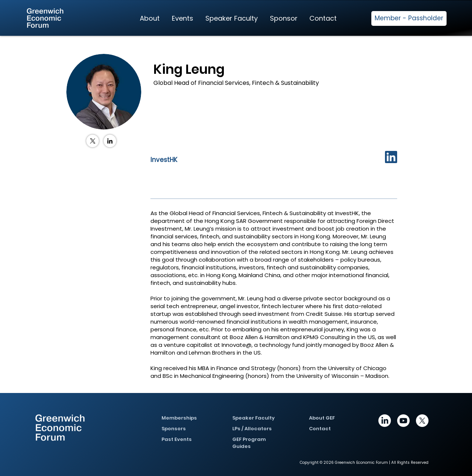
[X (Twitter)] (93, 141)
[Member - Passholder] (409, 18)
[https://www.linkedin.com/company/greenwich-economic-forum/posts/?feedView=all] (385, 421)
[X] (422, 421)
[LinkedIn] (110, 141)
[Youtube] (403, 421)
